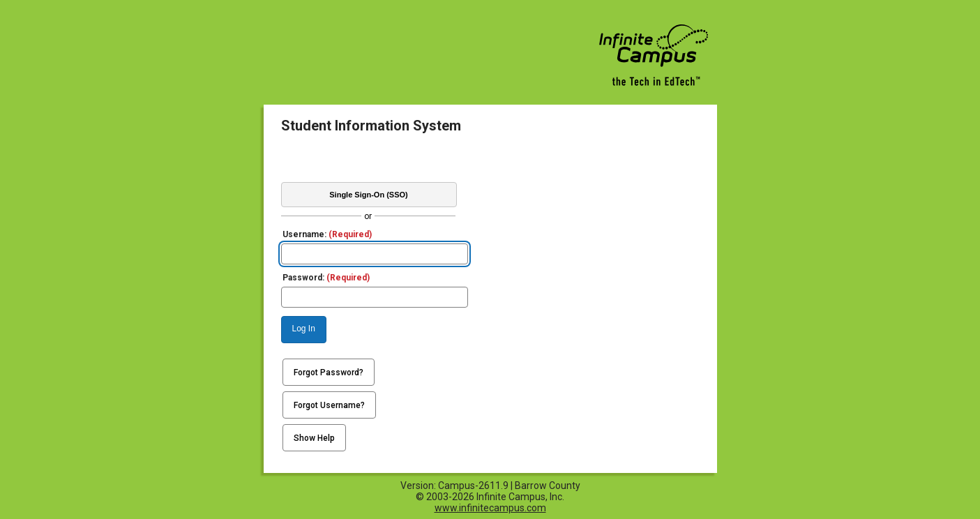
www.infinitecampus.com (490, 508)
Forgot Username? (329, 405)
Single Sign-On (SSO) (368, 195)
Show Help (314, 438)
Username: (327, 234)
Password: (326, 278)
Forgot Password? (329, 373)
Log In (304, 329)
